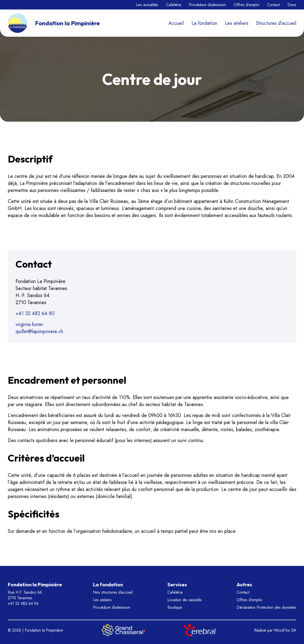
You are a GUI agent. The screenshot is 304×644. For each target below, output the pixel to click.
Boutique (175, 607)
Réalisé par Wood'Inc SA (275, 630)
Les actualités (147, 5)
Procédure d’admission (207, 5)
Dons (292, 5)
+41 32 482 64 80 (35, 313)
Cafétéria (174, 5)
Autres (244, 585)
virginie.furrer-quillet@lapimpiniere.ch (39, 328)
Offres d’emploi (247, 5)
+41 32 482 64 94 (23, 603)
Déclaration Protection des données (266, 607)
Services (177, 585)
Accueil (176, 23)
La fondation (204, 23)
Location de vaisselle (185, 600)
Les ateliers (237, 23)
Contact (273, 5)
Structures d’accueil (276, 23)
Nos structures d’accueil (113, 592)
